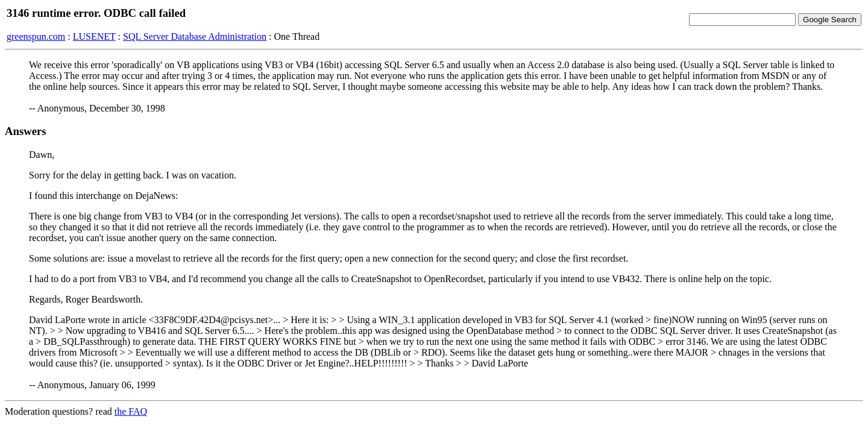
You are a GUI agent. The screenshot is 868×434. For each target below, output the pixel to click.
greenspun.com (36, 36)
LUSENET (94, 36)
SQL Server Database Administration (195, 36)
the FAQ (131, 411)
